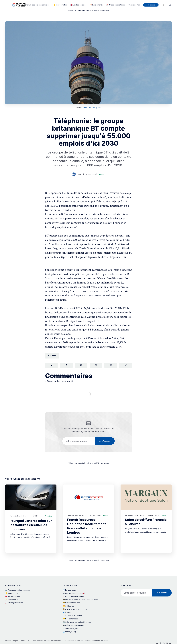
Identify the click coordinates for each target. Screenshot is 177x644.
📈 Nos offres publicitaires (73, 596)
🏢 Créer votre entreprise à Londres (77, 622)
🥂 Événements (96, 5)
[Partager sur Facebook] (66, 365)
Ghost (106, 641)
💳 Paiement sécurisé (71, 603)
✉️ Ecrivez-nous (69, 590)
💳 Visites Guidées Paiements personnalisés (80, 600)
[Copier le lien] (126, 365)
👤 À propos (68, 612)
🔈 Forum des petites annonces (37, 5)
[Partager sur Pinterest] (96, 365)
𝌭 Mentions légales (71, 628)
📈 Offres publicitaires (116, 5)
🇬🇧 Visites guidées (78, 5)
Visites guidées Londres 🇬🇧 (74, 593)
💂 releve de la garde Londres (75, 609)
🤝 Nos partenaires (70, 619)
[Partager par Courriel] (111, 365)
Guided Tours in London (72, 616)
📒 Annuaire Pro (60, 5)
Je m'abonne (151, 5)
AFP (77, 174)
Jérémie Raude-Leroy (19, 516)
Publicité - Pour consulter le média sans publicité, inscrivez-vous (88, 11)
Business (52, 356)
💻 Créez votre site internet (74, 625)
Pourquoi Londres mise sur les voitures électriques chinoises (31, 525)
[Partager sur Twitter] (51, 365)
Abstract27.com (90, 641)
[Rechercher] (170, 5)
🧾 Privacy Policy (70, 632)
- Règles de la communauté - (60, 381)
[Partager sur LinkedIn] (81, 365)
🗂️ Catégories (68, 606)
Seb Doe (88, 108)
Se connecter (134, 5)
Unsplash (97, 108)
